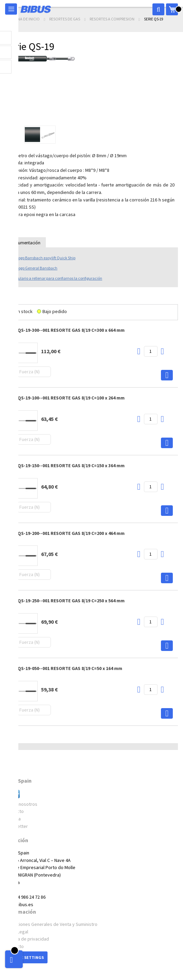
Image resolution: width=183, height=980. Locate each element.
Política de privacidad (27, 939)
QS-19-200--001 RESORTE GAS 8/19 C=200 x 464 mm (71, 533)
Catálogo (42, 258)
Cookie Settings (26, 957)
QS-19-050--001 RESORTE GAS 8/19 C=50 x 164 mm (70, 668)
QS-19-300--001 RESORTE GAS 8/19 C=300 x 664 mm (71, 330)
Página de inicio (25, 19)
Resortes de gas (65, 19)
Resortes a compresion (112, 19)
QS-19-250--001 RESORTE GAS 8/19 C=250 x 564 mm (71, 601)
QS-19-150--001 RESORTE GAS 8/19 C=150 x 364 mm (71, 465)
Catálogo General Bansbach (33, 268)
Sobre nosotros (21, 804)
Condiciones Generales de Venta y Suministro (51, 924)
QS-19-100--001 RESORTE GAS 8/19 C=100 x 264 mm (71, 398)
